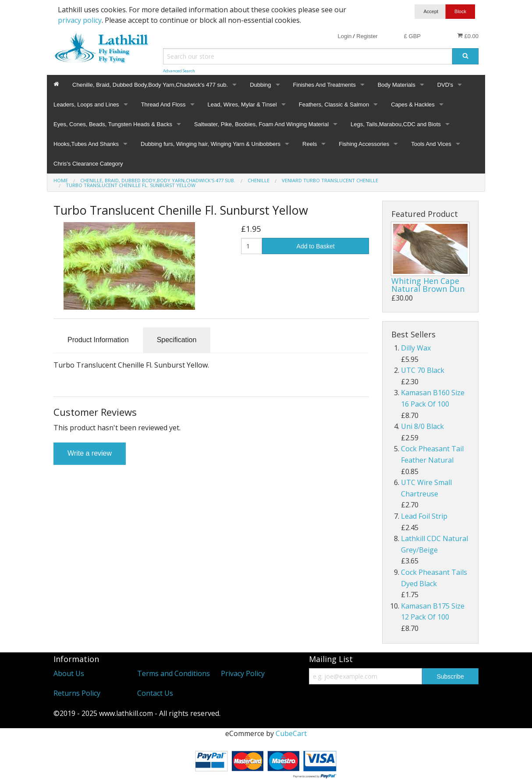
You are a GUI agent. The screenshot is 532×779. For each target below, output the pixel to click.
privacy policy (80, 20)
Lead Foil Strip (424, 516)
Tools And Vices (431, 144)
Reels (310, 144)
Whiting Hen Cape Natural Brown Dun (428, 285)
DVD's (445, 85)
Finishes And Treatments (325, 85)
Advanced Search (179, 71)
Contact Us (155, 693)
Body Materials (397, 85)
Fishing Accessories (364, 144)
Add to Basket (316, 246)
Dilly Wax (416, 348)
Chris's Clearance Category (88, 164)
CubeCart (291, 733)
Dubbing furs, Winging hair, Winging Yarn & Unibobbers (211, 144)
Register (367, 36)
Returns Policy (77, 693)
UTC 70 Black (423, 370)
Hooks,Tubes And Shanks (86, 144)
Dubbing (260, 85)
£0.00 (468, 36)
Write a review (90, 453)
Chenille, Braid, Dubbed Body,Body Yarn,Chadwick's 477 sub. (150, 85)
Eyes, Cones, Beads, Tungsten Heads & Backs (113, 124)
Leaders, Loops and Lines (86, 104)
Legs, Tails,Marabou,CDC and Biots (396, 124)
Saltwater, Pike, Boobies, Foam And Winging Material (261, 124)
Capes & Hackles (413, 104)
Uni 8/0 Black (422, 426)
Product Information (98, 340)
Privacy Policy (243, 673)
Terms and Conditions (174, 673)
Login (344, 36)
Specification (177, 340)
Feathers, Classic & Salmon (334, 104)
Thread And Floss (163, 104)
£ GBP (412, 36)
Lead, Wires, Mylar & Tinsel (242, 104)
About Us (69, 673)
